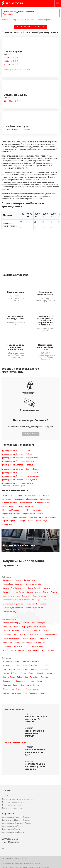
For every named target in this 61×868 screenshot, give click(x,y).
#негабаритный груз (9, 503)
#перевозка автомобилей (33, 514)
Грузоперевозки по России (12, 826)
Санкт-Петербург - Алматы (39, 588)
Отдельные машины (16, 95)
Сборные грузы (13, 52)
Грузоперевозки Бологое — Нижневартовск (21, 476)
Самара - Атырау (34, 592)
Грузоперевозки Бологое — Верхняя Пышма (20, 469)
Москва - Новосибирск (40, 669)
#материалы (6, 499)
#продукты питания (9, 517)
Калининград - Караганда (13, 604)
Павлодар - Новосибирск (31, 635)
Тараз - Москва (33, 650)
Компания (6, 791)
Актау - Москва (48, 650)
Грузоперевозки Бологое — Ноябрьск (18, 465)
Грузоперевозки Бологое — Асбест (17, 454)
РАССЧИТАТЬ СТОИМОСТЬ (30, 27)
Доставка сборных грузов (12, 808)
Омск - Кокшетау (39, 596)
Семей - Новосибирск (11, 639)
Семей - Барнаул (36, 647)
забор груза (12, 353)
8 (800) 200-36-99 (10, 839)
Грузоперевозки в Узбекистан (13, 832)
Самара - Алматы (30, 580)
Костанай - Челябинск (11, 631)
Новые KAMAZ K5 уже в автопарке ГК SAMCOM (36, 719)
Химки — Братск (32, 689)
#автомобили (7, 496)
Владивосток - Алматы (12, 580)
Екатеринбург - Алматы (35, 608)
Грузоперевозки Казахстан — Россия (16, 823)
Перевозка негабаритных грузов (14, 802)
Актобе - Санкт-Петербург (13, 650)
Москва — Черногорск (12, 665)
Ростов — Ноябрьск (31, 661)
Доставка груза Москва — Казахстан (16, 820)
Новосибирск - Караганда (13, 584)
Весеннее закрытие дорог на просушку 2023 (35, 752)
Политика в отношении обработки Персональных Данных (21, 864)
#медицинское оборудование (26, 499)
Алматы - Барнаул (30, 639)
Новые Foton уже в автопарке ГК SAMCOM (34, 733)
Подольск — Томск (10, 685)
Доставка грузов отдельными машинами (18, 799)
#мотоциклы (45, 499)
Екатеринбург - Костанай (13, 608)
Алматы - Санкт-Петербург (34, 623)
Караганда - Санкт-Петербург (15, 647)
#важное (18, 496)
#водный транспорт (32, 496)
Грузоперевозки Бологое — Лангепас (18, 483)
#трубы (31, 521)
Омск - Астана (8, 596)
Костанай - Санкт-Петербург (34, 643)
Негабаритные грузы (16, 126)
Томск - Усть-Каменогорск (36, 604)
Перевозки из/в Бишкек (11, 829)
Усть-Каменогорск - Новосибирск (36, 631)
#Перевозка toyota (33, 510)
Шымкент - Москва (51, 635)
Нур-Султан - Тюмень (11, 643)
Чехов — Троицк (28, 673)
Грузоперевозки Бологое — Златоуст (18, 461)
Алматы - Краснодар (48, 639)
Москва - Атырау (9, 612)
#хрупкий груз (41, 521)
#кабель (46, 496)
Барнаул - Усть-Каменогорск (14, 588)
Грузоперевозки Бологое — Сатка (16, 451)
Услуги (5, 796)
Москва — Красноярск (12, 661)
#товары (22, 521)
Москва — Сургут (35, 681)
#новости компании (14, 709)
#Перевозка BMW (42, 503)
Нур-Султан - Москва (11, 627)
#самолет (23, 517)
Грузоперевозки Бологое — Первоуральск (20, 473)
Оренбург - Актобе (34, 584)
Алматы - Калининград (12, 623)
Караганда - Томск (10, 635)
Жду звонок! (31, 434)
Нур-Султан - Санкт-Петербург (35, 627)
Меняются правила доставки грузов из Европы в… (35, 767)
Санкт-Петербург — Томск (34, 693)
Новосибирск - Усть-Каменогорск (16, 600)
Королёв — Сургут (45, 673)
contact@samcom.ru (10, 842)
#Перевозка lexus (8, 506)
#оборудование (26, 503)
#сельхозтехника (36, 517)
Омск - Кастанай (23, 596)
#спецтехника (51, 517)
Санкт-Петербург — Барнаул (36, 677)
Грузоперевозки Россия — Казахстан (16, 817)
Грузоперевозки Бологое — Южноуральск (20, 480)
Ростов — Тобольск (11, 673)
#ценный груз (7, 525)
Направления (8, 814)
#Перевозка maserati (26, 506)
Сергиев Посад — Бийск (12, 677)
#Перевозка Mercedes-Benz (12, 510)
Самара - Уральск (50, 592)
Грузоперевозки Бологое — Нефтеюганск (20, 458)
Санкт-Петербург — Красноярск (16, 669)
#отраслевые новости (16, 742)
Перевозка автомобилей (11, 805)
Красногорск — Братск (30, 685)
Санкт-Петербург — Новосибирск (37, 665)
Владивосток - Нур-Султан (13, 592)
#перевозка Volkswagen (11, 514)
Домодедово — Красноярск (14, 681)
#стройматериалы (9, 521)
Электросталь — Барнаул (13, 689)
